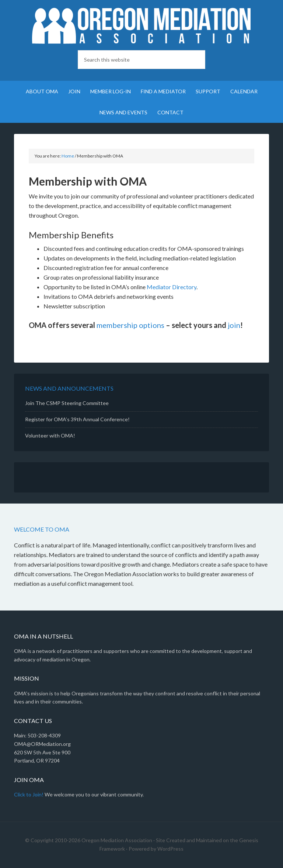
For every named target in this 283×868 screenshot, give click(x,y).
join (234, 325)
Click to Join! (29, 794)
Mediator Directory (172, 287)
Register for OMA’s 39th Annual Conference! (77, 419)
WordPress (170, 849)
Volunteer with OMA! (50, 435)
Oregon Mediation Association (141, 26)
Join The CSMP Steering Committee (67, 403)
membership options (130, 325)
